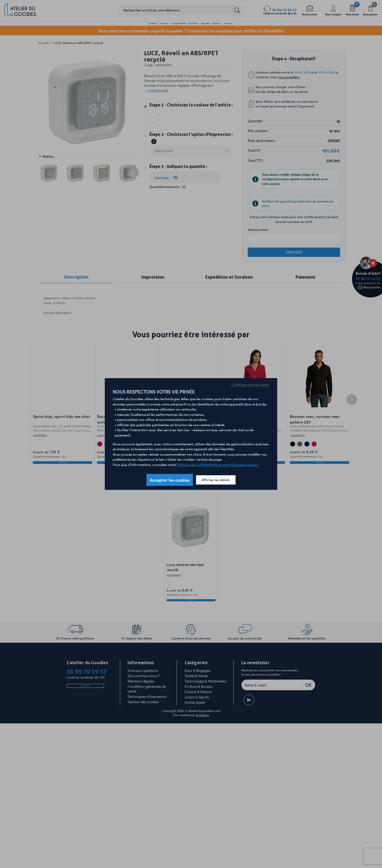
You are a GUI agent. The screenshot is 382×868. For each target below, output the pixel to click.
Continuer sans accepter (250, 385)
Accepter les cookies (170, 480)
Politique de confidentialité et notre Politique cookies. (218, 465)
